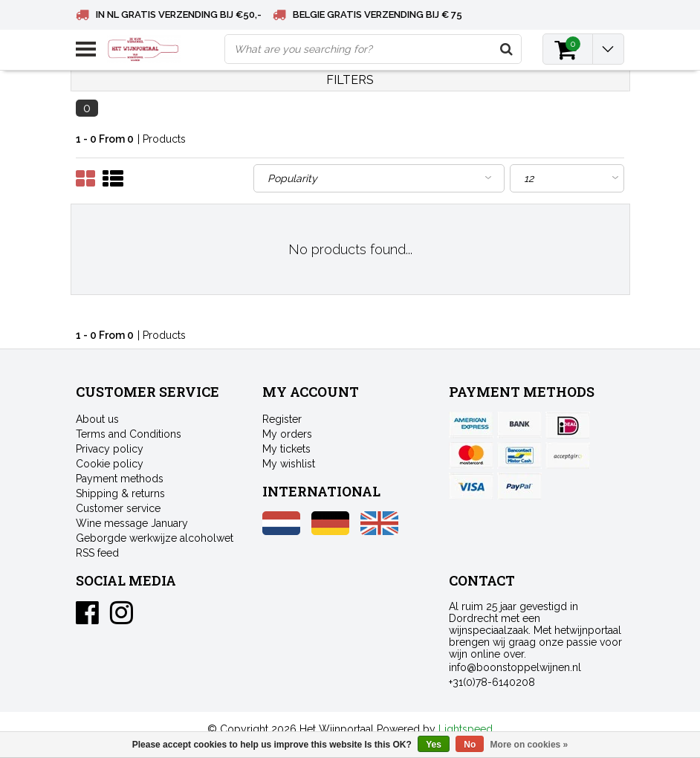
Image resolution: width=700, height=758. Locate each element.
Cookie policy (110, 464)
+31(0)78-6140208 (492, 682)
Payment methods (120, 479)
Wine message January (132, 523)
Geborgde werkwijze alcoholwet (155, 538)
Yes (434, 745)
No (470, 745)
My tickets (286, 449)
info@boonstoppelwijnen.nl (515, 667)
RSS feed (97, 553)
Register (282, 419)
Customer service (118, 508)
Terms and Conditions (129, 434)
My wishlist (289, 464)
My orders (287, 434)
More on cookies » (529, 745)
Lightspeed (466, 729)
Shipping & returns (120, 493)
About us (97, 419)
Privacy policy (110, 449)
